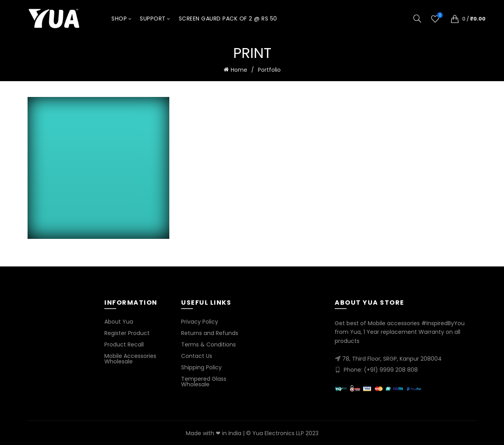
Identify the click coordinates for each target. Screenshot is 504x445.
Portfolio (269, 70)
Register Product (127, 332)
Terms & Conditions (208, 344)
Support (153, 19)
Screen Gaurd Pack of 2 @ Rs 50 (228, 19)
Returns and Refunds (210, 332)
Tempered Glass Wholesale (204, 381)
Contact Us (197, 355)
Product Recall (124, 344)
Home (239, 70)
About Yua (119, 321)
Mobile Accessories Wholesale (130, 358)
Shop (119, 19)
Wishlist (439, 16)
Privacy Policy (200, 321)
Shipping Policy (201, 367)
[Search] (417, 19)
